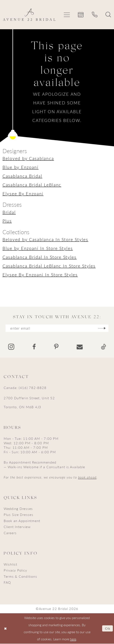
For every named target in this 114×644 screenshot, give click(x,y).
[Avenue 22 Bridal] (29, 15)
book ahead (87, 477)
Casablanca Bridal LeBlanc (32, 185)
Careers (10, 533)
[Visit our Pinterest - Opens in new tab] (56, 347)
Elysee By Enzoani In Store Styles (40, 275)
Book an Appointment (22, 521)
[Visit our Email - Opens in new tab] (80, 347)
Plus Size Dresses (19, 515)
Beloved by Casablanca (28, 158)
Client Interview (17, 527)
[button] (67, 15)
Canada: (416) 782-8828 (25, 388)
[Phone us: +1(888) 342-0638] (95, 15)
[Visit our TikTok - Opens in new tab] (103, 347)
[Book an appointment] (81, 15)
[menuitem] (67, 15)
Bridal (9, 212)
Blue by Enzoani (21, 167)
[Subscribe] (103, 328)
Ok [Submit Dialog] (108, 629)
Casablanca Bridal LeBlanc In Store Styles (49, 266)
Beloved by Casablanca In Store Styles (45, 239)
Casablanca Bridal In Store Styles (40, 257)
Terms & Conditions (20, 577)
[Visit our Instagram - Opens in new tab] (11, 347)
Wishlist (11, 565)
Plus (7, 221)
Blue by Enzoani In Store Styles (38, 248)
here (73, 639)
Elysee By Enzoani (23, 194)
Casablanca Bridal (22, 176)
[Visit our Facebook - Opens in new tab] (34, 347)
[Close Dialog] (6, 629)
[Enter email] (57, 328)
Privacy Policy (15, 571)
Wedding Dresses (18, 509)
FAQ (7, 583)
